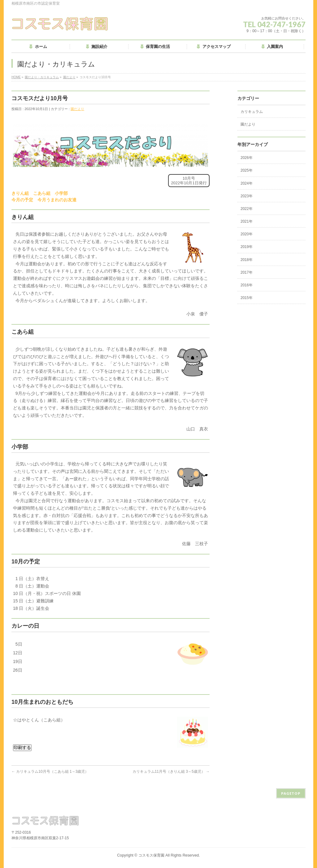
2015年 (247, 298)
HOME (16, 77)
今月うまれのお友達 (57, 200)
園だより (69, 77)
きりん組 (20, 193)
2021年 (247, 221)
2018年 (247, 260)
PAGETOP (291, 793)
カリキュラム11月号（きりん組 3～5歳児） (171, 772)
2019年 (247, 247)
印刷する (22, 747)
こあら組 (42, 193)
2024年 (247, 183)
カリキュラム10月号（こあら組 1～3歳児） (50, 772)
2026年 (247, 158)
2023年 (247, 196)
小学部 (61, 193)
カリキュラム (252, 112)
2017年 (247, 272)
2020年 (247, 234)
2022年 (247, 209)
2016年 (247, 285)
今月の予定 (22, 200)
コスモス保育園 (151, 855)
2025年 (247, 170)
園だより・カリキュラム (42, 77)
